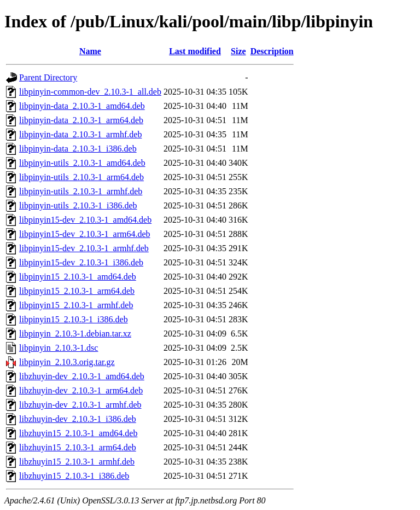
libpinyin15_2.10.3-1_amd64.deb (78, 277)
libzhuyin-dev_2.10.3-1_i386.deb (78, 419)
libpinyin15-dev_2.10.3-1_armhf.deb (84, 248)
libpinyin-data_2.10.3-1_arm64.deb (81, 120)
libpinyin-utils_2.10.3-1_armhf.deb (81, 191)
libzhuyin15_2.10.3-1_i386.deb (74, 476)
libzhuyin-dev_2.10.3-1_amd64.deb (82, 376)
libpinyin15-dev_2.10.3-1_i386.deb (81, 262)
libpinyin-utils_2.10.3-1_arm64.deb (81, 177)
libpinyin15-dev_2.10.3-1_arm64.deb (85, 234)
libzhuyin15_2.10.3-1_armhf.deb (77, 462)
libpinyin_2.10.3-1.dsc (59, 348)
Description (272, 51)
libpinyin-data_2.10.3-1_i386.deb (78, 149)
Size (238, 51)
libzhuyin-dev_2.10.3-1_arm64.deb (81, 390)
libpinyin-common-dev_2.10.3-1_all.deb (90, 92)
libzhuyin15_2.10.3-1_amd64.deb (78, 433)
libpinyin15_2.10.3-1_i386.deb (74, 319)
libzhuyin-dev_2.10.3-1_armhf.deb (80, 405)
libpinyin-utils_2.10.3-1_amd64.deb (82, 163)
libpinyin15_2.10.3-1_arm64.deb (77, 291)
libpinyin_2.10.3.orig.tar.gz (67, 362)
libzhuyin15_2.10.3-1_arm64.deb (78, 447)
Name (90, 51)
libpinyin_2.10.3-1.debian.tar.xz (75, 334)
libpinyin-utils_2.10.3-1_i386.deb (78, 205)
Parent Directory (48, 77)
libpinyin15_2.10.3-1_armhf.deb (76, 305)
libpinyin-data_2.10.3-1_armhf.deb (80, 134)
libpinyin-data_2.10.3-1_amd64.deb (82, 106)
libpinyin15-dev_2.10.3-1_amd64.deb (85, 220)
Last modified (195, 51)
